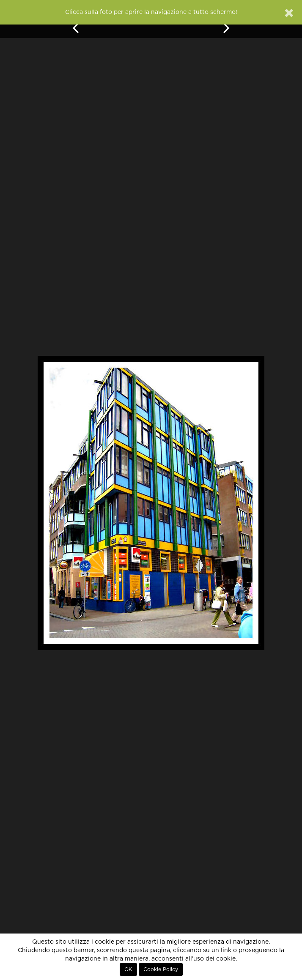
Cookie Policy (161, 969)
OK (128, 969)
